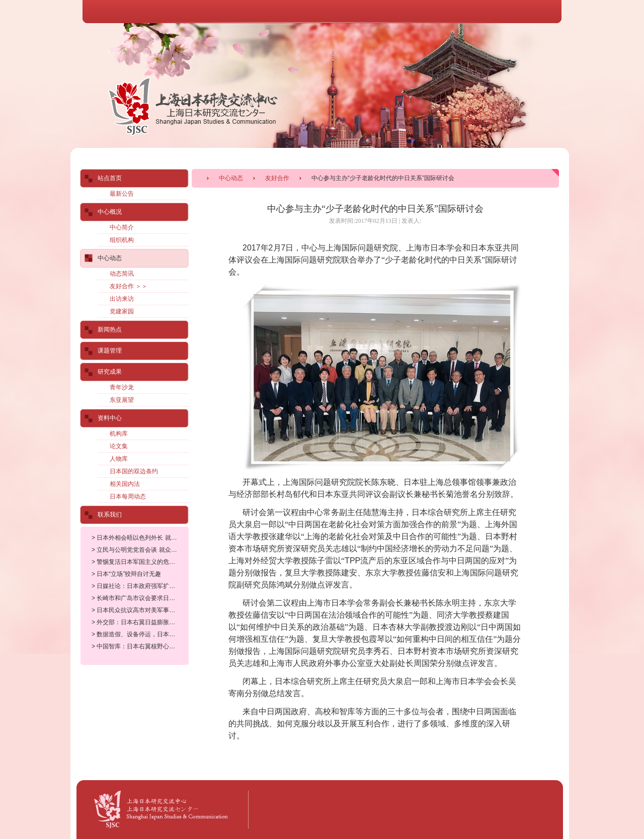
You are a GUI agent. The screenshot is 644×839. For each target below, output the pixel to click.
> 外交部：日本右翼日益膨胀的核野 (139, 622)
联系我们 (110, 515)
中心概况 (110, 212)
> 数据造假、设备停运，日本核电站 (139, 634)
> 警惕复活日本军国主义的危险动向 (139, 562)
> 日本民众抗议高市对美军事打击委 (139, 610)
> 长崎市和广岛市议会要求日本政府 (139, 598)
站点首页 (110, 178)
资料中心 (110, 418)
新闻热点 (110, 329)
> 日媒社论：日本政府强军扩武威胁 (139, 586)
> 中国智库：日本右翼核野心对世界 (139, 646)
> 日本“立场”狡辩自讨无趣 (126, 574)
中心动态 (231, 178)
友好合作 (277, 178)
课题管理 (110, 351)
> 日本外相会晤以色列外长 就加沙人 (140, 538)
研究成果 (110, 372)
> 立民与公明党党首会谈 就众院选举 (140, 550)
